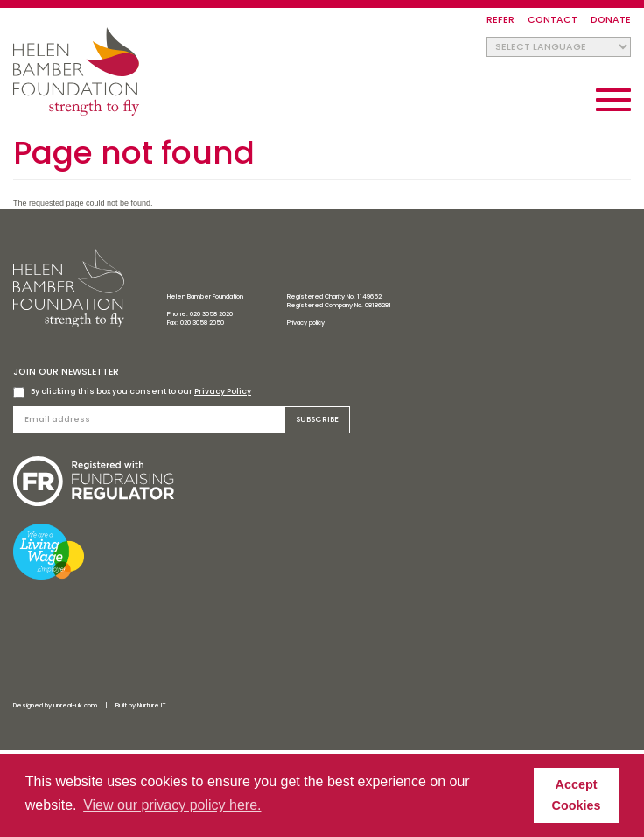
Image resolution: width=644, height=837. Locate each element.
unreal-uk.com (75, 705)
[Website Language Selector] (559, 47)
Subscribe (317, 419)
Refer (500, 20)
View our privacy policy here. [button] (172, 805)
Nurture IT (152, 705)
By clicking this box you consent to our (132, 392)
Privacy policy (306, 323)
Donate (611, 20)
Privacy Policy (223, 391)
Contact (553, 20)
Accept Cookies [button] (577, 795)
